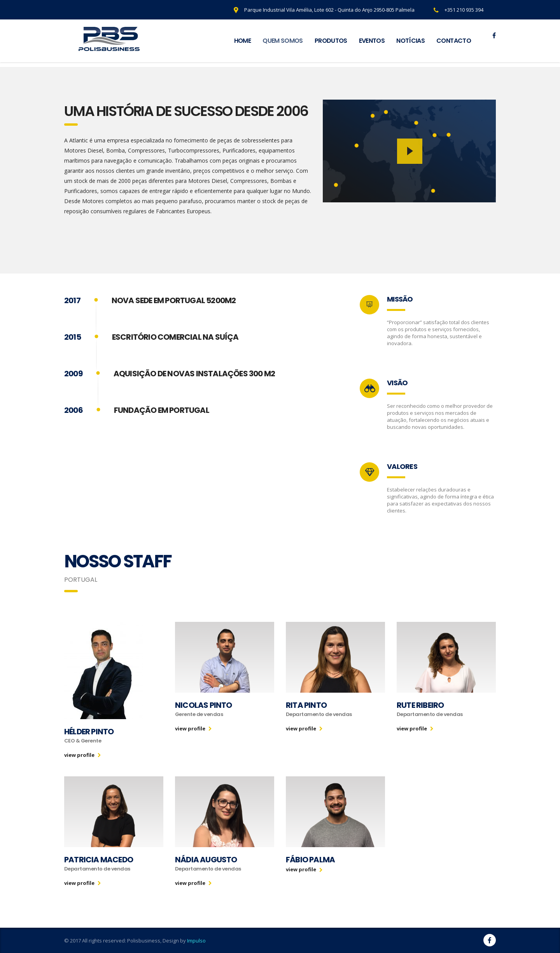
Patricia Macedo (99, 860)
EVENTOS (372, 41)
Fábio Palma (310, 860)
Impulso (196, 941)
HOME (242, 41)
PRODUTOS (331, 41)
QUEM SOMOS (283, 41)
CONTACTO (454, 41)
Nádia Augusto (206, 860)
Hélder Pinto (89, 732)
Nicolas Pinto (204, 705)
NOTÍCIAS (410, 41)
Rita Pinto (306, 705)
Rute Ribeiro (420, 705)
